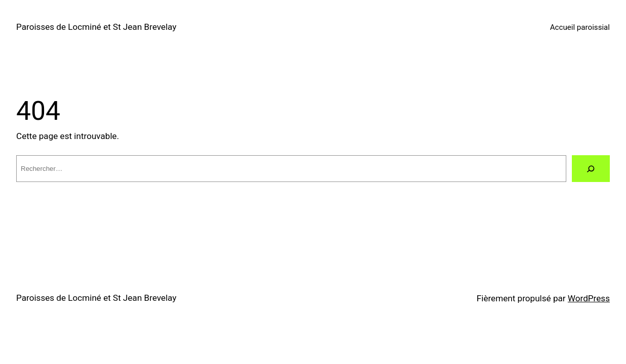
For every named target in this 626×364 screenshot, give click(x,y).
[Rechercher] (591, 169)
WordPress (589, 298)
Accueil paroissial (580, 27)
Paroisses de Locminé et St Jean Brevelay (96, 27)
